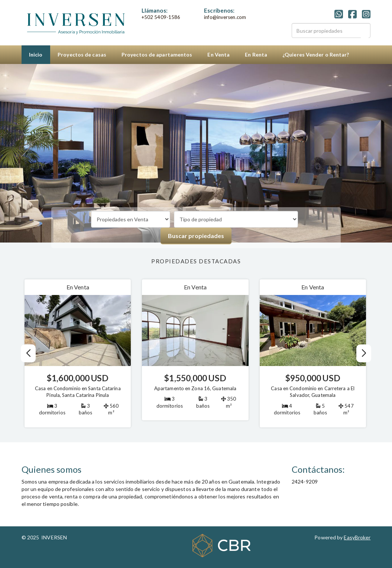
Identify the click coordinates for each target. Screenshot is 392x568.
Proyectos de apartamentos (157, 54)
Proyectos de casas (82, 54)
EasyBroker (357, 537)
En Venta (218, 54)
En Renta (256, 54)
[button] (364, 353)
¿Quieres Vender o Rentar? (316, 54)
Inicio (36, 54)
